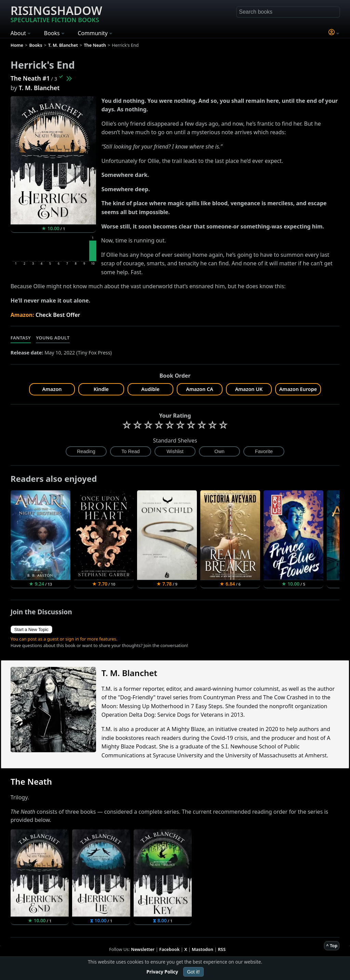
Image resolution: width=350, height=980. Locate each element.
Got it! (193, 972)
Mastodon (203, 949)
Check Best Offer (58, 315)
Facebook (170, 949)
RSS (222, 949)
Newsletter (143, 949)
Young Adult (53, 338)
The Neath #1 (30, 78)
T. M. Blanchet (39, 88)
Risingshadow (56, 13)
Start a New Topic (31, 629)
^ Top (332, 946)
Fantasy (21, 338)
